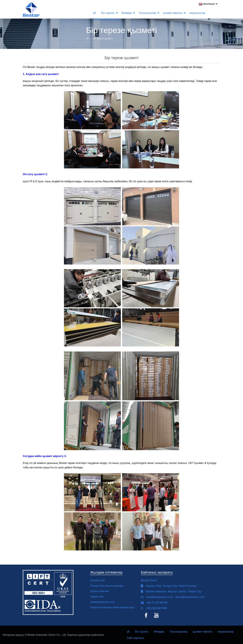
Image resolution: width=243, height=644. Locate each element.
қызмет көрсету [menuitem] (173, 13)
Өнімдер (159, 632)
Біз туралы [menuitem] (108, 13)
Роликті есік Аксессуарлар (107, 586)
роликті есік (98, 580)
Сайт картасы (135, 638)
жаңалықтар (226, 632)
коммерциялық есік (103, 602)
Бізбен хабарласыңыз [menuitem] (107, 19)
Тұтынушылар (178, 632)
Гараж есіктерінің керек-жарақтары (112, 607)
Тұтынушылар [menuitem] (147, 13)
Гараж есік (97, 597)
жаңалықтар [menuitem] (197, 13)
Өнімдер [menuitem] (127, 13)
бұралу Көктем (99, 591)
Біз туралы (142, 632)
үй (128, 632)
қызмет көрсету (202, 632)
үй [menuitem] (94, 13)
